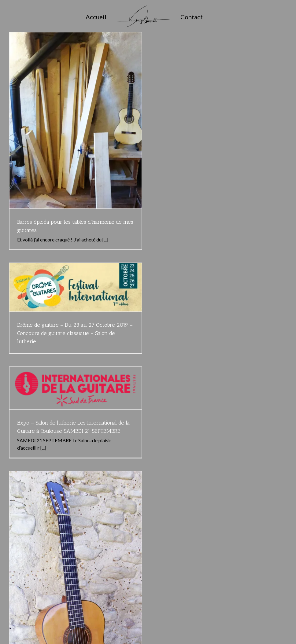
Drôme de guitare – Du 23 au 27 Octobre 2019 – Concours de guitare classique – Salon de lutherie (75, 333)
